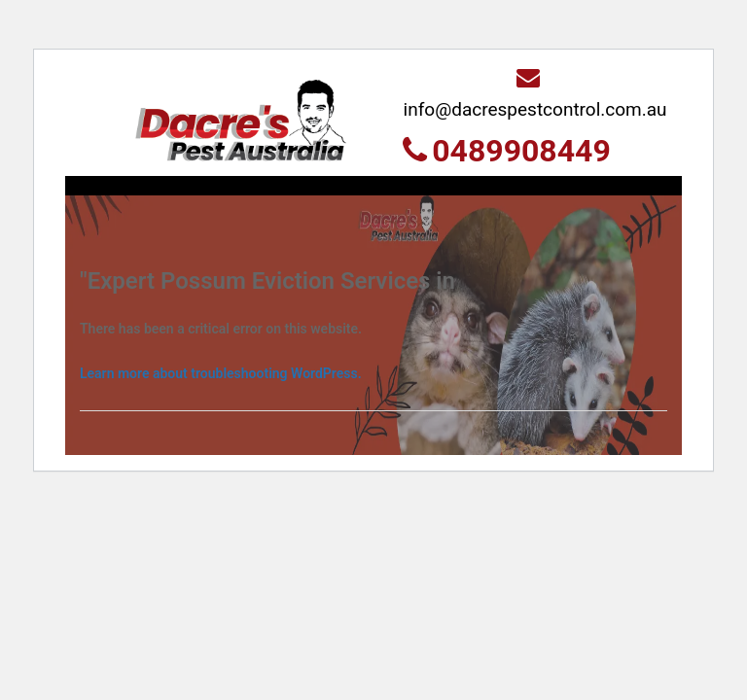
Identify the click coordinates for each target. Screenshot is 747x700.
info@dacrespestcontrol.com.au (535, 93)
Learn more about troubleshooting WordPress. (221, 373)
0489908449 (507, 151)
